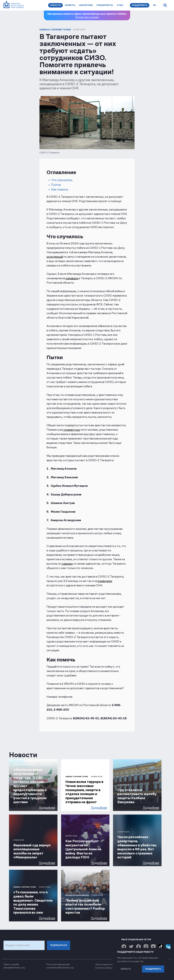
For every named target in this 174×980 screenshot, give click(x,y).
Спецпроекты (105, 5)
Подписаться (59, 945)
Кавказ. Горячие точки (55, 30)
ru (155, 5)
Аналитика (86, 5)
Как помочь (60, 189)
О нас (120, 5)
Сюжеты (70, 5)
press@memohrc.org (14, 968)
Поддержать (140, 5)
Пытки (56, 185)
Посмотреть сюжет (87, 17)
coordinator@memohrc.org (60, 968)
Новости (55, 5)
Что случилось (62, 180)
